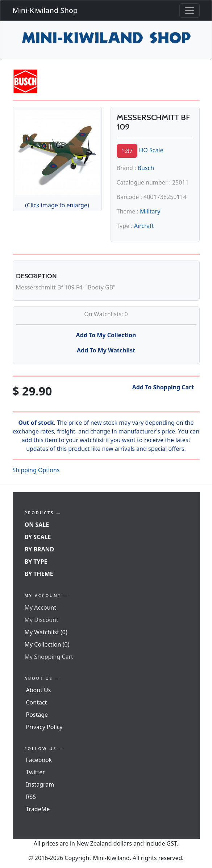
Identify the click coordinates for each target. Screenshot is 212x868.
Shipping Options (36, 470)
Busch (146, 168)
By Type (36, 562)
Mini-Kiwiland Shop (45, 10)
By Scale (38, 537)
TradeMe (38, 809)
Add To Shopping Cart (163, 387)
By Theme (39, 574)
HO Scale (151, 150)
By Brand (40, 549)
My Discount (41, 620)
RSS (31, 797)
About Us (39, 690)
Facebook (39, 760)
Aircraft (144, 226)
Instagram (40, 784)
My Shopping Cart (49, 657)
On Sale (37, 525)
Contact (37, 702)
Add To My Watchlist (106, 350)
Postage (37, 715)
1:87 (127, 151)
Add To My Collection (106, 335)
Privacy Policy (44, 727)
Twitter (36, 772)
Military (150, 211)
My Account (41, 607)
